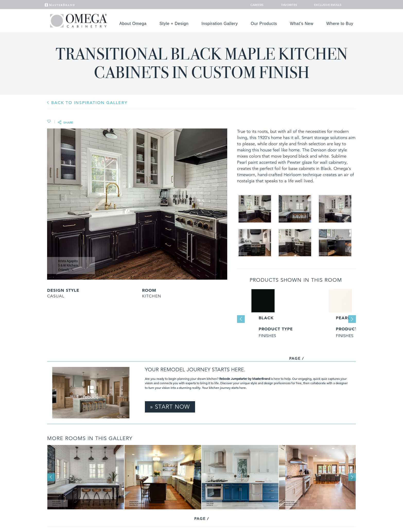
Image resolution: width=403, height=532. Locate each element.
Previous (241, 319)
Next (352, 319)
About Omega (133, 24)
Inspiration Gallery (220, 24)
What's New (302, 24)
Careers (257, 5)
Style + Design (174, 24)
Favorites (287, 5)
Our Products (264, 24)
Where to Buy (340, 24)
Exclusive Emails (325, 5)
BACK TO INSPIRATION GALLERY (89, 103)
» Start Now (170, 407)
